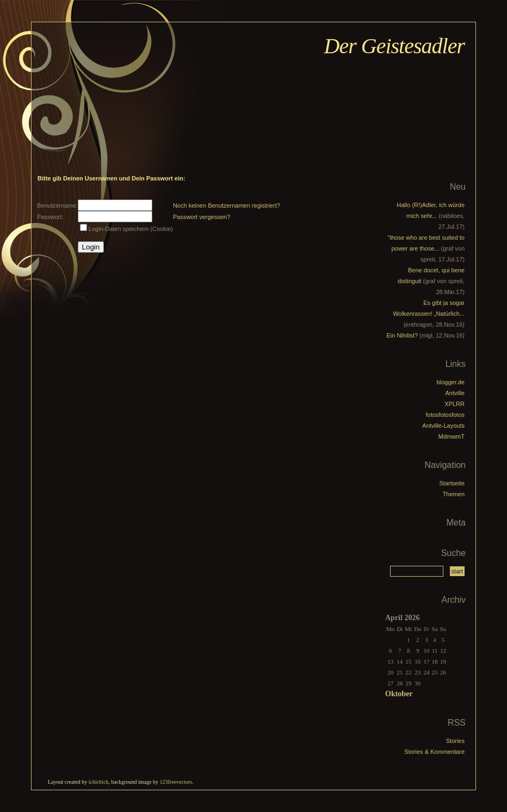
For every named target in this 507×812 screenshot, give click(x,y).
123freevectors (175, 782)
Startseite (452, 483)
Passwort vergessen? (202, 217)
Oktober (399, 694)
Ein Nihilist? (402, 335)
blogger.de (451, 382)
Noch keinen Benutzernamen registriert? (227, 205)
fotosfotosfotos (445, 415)
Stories (455, 741)
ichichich (99, 782)
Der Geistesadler (394, 46)
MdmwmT (452, 436)
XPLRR (455, 404)
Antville (455, 393)
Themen (454, 494)
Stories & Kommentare (434, 752)
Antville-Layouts (443, 426)
